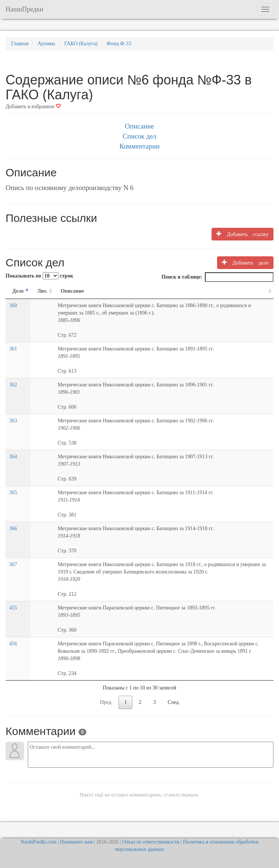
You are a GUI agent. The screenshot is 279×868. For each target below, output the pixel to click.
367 (13, 564)
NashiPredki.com (39, 842)
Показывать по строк (39, 276)
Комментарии (139, 146)
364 (13, 457)
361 (13, 349)
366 (13, 528)
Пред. (106, 702)
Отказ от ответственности (151, 842)
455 (13, 608)
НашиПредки (24, 9)
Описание (139, 126)
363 (13, 421)
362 (13, 385)
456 (13, 644)
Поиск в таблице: (217, 277)
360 (13, 305)
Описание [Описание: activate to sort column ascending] (72, 291)
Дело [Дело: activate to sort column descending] (18, 291)
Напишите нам (76, 842)
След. (174, 702)
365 (13, 493)
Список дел (139, 136)
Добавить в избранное (33, 107)
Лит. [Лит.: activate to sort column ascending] (42, 291)
